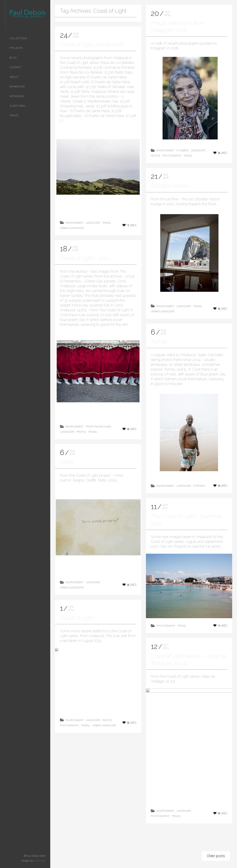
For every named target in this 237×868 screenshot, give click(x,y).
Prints (14, 115)
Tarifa (66, 467)
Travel (107, 223)
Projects (16, 48)
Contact (15, 67)
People (81, 432)
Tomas (159, 343)
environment (74, 223)
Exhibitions (17, 87)
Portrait (199, 488)
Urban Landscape (72, 228)
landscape (93, 223)
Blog (13, 58)
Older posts (216, 857)
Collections (18, 38)
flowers (183, 150)
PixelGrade (39, 861)
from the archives (98, 427)
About (14, 77)
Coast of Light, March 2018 (92, 45)
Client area (17, 106)
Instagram (17, 96)
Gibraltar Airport (169, 186)
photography (172, 156)
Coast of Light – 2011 (84, 259)
